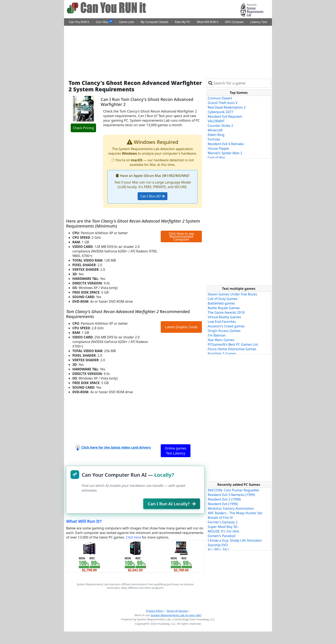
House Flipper (219, 148)
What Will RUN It (208, 22)
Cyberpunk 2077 (220, 112)
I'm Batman (217, 335)
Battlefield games (221, 303)
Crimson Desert (220, 98)
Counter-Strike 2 (220, 126)
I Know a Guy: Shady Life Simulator (235, 540)
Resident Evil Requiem (225, 116)
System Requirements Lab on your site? (176, 615)
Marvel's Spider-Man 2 (225, 153)
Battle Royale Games (224, 308)
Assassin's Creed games (226, 326)
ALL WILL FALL (219, 550)
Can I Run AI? (153, 196)
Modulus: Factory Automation (231, 508)
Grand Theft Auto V (223, 103)
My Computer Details (154, 22)
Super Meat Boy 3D (223, 527)
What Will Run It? (84, 521)
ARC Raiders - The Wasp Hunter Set (235, 513)
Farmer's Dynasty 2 (223, 522)
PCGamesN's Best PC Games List (233, 344)
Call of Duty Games (223, 299)
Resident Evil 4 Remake (226, 144)
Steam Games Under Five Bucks (232, 294)
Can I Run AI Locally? (172, 504)
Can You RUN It (79, 22)
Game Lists (127, 22)
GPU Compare (234, 22)
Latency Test (259, 22)
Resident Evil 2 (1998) (224, 499)
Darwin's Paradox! (222, 536)
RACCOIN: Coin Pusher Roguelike (233, 490)
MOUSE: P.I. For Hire (223, 531)
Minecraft (215, 130)
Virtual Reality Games (224, 317)
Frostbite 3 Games (222, 354)
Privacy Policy (155, 611)
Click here (133, 537)
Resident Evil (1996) (223, 504)
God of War (217, 158)
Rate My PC (183, 22)
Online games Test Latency (175, 451)
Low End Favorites (222, 322)
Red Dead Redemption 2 (227, 107)
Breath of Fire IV (220, 518)
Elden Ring (216, 135)
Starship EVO (218, 545)
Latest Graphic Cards (181, 327)
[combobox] (241, 83)
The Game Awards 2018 (226, 312)
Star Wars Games (221, 340)
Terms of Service (177, 611)
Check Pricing (83, 128)
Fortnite (214, 139)
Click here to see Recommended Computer (181, 236)
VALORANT (216, 121)
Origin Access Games (224, 331)
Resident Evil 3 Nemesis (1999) (231, 495)
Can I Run (104, 22)
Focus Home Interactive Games (232, 349)
